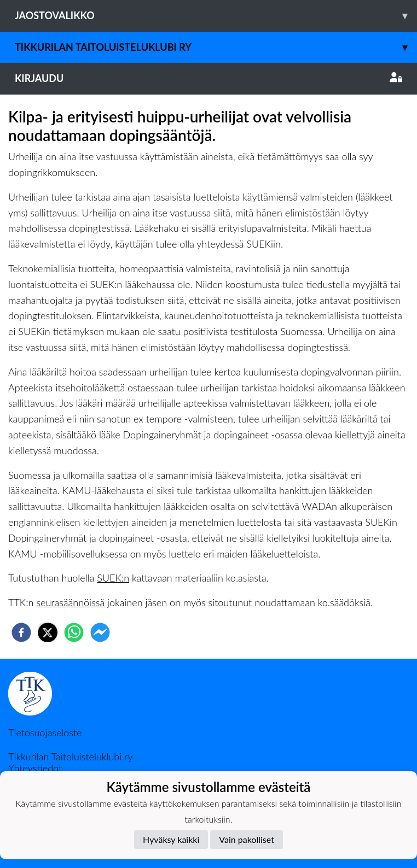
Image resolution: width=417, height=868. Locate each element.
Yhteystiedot (35, 768)
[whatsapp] (74, 632)
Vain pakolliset (247, 839)
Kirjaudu (208, 78)
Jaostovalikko (216, 16)
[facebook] (21, 632)
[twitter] (48, 632)
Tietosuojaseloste (45, 732)
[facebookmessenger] (100, 632)
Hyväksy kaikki (171, 839)
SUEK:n (113, 578)
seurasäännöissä (70, 602)
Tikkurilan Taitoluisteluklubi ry (216, 47)
